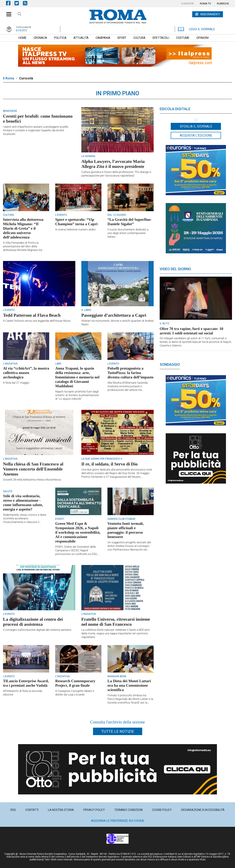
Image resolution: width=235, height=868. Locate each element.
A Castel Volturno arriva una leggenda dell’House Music (37, 321)
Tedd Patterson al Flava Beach (32, 315)
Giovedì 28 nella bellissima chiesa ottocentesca (32, 480)
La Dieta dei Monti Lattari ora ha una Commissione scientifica (129, 686)
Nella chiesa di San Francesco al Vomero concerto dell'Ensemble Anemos (33, 469)
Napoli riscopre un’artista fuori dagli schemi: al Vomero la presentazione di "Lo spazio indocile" (77, 395)
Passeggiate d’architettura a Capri (114, 315)
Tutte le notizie (118, 731)
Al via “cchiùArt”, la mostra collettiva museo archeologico (26, 373)
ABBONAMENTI (210, 14)
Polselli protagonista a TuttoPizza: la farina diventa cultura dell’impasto (130, 373)
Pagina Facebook (10, 3)
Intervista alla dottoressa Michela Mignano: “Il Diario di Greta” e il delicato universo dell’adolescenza (23, 229)
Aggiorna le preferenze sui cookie (118, 821)
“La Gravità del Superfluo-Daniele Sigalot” (130, 222)
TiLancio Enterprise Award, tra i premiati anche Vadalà (26, 683)
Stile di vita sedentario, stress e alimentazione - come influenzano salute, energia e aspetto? (23, 503)
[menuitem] (187, 4)
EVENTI (21, 30)
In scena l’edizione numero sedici (75, 230)
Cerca (19, 15)
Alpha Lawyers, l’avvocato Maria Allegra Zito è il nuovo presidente (113, 164)
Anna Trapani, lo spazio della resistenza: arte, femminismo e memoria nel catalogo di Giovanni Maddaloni (77, 377)
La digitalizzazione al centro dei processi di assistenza (33, 622)
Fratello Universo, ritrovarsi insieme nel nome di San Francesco (116, 622)
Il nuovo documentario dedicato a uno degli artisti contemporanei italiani (128, 233)
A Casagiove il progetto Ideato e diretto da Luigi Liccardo (75, 693)
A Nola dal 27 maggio (16, 383)
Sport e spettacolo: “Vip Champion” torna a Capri (76, 222)
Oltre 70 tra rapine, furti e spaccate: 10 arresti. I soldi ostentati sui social (191, 331)
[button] (7, 12)
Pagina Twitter (19, 3)
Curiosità (26, 78)
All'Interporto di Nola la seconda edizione (22, 693)
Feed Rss (27, 3)
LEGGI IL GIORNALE (196, 29)
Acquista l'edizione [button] (196, 135)
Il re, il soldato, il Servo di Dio (109, 464)
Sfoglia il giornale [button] (196, 126)
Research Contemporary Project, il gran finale (75, 683)
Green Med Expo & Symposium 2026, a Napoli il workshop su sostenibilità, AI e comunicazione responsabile (78, 533)
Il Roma (9, 78)
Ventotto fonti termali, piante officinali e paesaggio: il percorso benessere (126, 530)
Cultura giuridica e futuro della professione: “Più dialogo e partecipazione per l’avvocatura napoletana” (116, 174)
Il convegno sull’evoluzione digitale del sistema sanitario (37, 630)
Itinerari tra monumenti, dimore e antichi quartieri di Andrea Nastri (117, 323)
